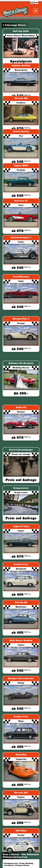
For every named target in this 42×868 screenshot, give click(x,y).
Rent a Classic (11, 848)
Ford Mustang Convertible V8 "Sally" (29, 783)
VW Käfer (36, 801)
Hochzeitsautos (15, 680)
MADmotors (14, 634)
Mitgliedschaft (15, 647)
